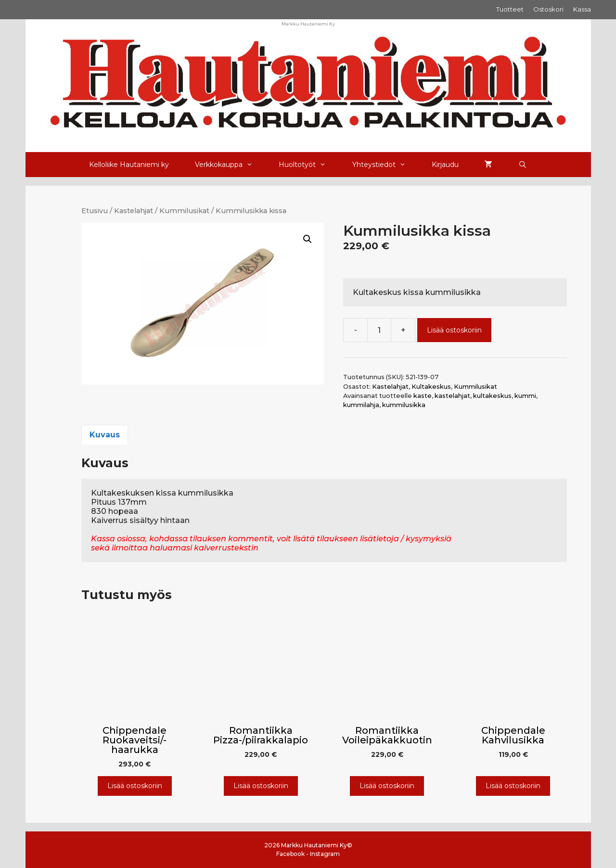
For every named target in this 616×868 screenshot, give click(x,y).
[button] (308, 239)
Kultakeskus (431, 387)
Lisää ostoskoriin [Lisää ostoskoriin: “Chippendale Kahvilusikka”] (513, 786)
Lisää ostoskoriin (454, 330)
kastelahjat (452, 396)
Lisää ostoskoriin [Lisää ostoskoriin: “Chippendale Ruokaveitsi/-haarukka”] (135, 786)
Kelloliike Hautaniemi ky (129, 165)
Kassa (582, 9)
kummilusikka (404, 405)
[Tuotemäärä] (379, 330)
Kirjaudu (445, 165)
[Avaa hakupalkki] (523, 165)
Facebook (290, 854)
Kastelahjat (134, 211)
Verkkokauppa (230, 165)
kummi (525, 396)
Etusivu (95, 211)
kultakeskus (492, 396)
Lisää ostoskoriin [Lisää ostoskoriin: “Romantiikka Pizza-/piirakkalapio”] (261, 786)
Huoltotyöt (309, 165)
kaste (423, 396)
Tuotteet (510, 9)
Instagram (325, 854)
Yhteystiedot (385, 165)
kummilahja (361, 405)
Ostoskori (548, 9)
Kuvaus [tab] (105, 435)
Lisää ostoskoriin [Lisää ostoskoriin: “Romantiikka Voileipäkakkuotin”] (387, 786)
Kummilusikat (184, 211)
